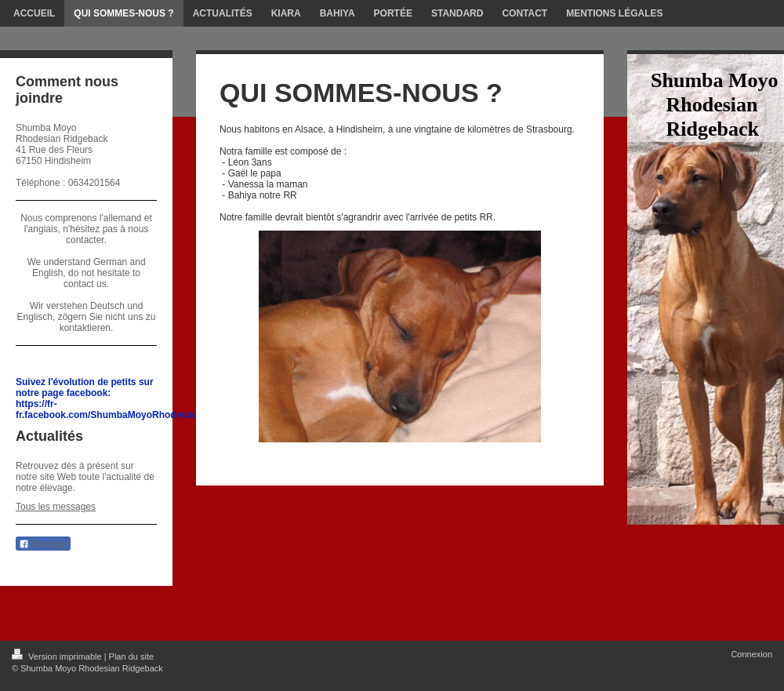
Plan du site (131, 656)
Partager (43, 544)
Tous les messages (56, 507)
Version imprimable (58, 656)
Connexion (751, 654)
